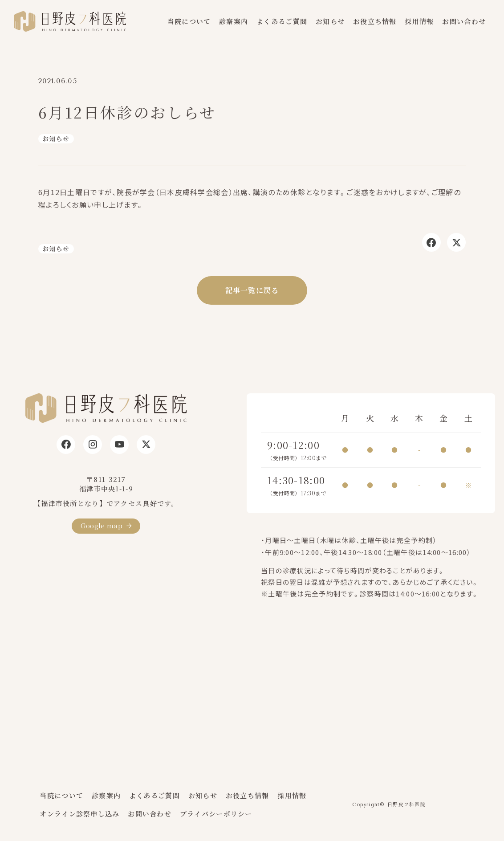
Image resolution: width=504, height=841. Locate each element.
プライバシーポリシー (216, 814)
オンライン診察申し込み (79, 814)
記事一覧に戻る (252, 290)
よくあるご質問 (282, 21)
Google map (102, 525)
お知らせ (330, 21)
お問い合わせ (464, 21)
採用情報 (419, 21)
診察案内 (234, 21)
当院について (189, 21)
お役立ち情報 (375, 21)
